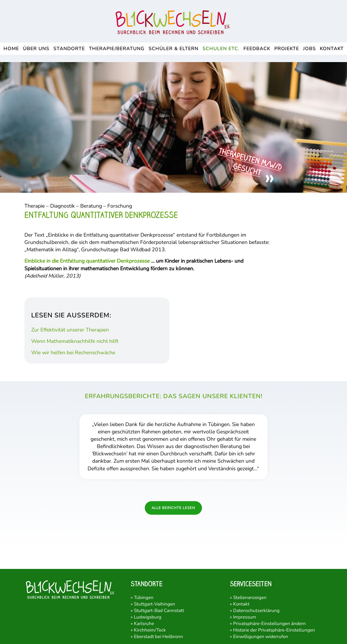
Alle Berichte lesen (173, 508)
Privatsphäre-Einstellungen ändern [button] (269, 624)
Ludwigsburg (148, 617)
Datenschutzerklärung (256, 611)
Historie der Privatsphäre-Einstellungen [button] (274, 630)
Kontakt (241, 604)
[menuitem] (11, 49)
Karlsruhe (144, 624)
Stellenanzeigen (250, 598)
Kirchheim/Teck (150, 630)
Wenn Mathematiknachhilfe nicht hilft (75, 341)
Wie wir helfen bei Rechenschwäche (73, 353)
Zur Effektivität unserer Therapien (70, 330)
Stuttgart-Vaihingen (155, 604)
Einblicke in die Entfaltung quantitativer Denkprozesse (87, 261)
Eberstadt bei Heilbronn (158, 637)
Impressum (245, 617)
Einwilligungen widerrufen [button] (261, 637)
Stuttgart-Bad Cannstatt (159, 611)
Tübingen (144, 598)
